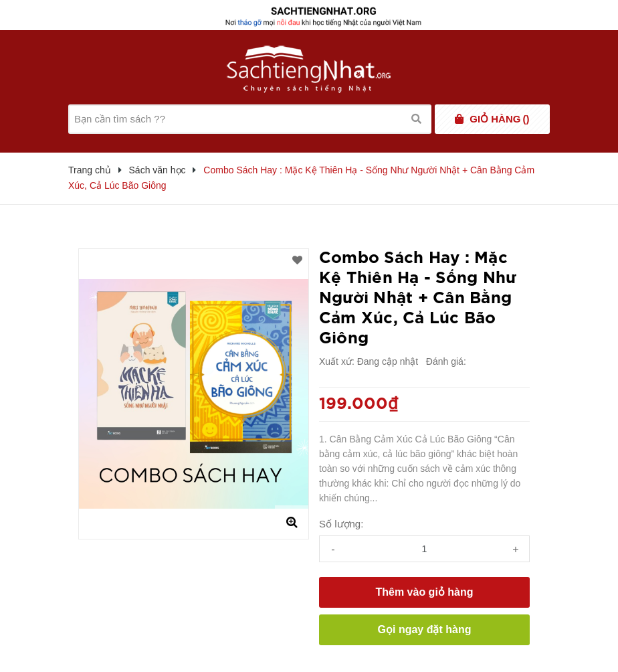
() (499, 119)
